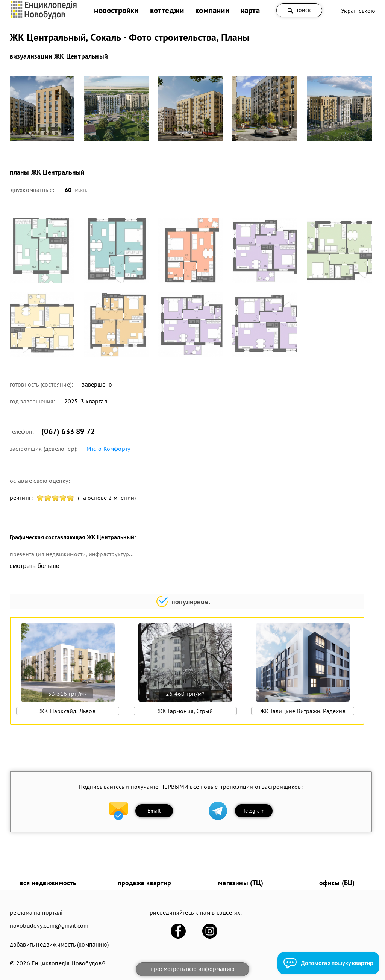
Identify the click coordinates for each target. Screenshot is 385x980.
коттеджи (167, 10)
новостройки (116, 10)
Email (154, 811)
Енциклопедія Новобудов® (69, 963)
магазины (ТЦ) (241, 883)
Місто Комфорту (108, 449)
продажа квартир (145, 883)
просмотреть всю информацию (192, 969)
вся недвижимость (48, 883)
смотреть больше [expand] (35, 566)
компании (212, 10)
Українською (358, 11)
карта (250, 10)
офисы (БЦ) (337, 883)
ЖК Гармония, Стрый (185, 711)
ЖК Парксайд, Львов (67, 711)
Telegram (254, 811)
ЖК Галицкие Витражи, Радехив (303, 711)
